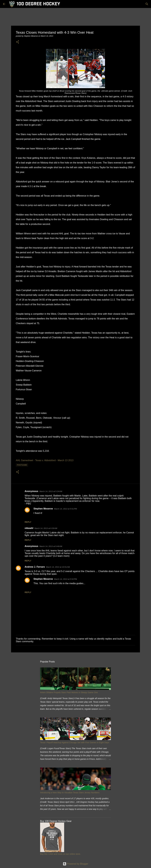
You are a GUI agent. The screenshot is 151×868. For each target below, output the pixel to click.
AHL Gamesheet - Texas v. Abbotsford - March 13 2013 (45, 460)
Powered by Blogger (76, 864)
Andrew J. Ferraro (35, 567)
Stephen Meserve (43, 509)
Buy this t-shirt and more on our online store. (60, 854)
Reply (28, 522)
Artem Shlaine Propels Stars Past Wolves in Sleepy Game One (69, 692)
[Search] (147, 4)
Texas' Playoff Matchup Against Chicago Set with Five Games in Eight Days (75, 742)
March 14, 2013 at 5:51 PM (66, 509)
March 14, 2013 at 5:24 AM (51, 491)
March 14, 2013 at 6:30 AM (46, 528)
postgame (22, 465)
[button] (18, 42)
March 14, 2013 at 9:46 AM (51, 546)
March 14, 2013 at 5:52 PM (66, 579)
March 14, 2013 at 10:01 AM (58, 567)
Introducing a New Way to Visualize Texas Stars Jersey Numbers (70, 793)
